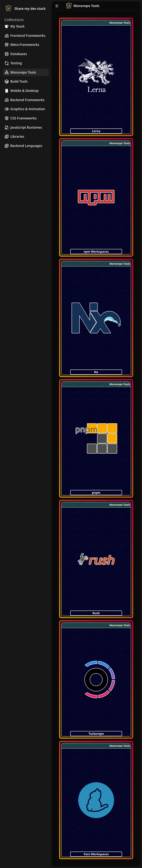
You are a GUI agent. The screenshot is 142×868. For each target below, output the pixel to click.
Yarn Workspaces (96, 854)
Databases (16, 54)
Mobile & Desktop (22, 91)
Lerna (96, 131)
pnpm (96, 493)
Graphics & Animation (25, 109)
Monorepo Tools (20, 72)
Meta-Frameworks (22, 45)
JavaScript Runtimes (23, 127)
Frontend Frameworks (25, 36)
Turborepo (96, 734)
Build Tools (16, 81)
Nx (96, 372)
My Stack (15, 26)
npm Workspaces (96, 252)
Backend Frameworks (24, 100)
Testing (13, 63)
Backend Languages (23, 146)
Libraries (14, 137)
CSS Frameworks (21, 118)
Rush (96, 613)
